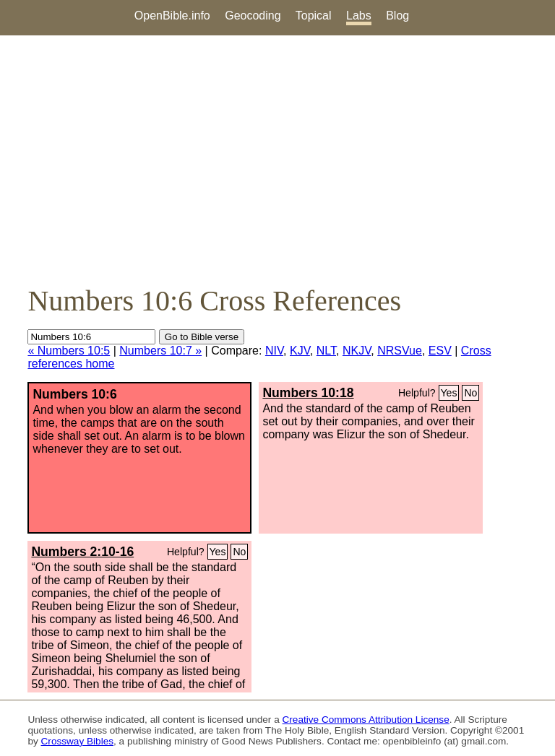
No (470, 393)
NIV (274, 351)
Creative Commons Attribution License (366, 720)
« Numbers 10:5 (69, 351)
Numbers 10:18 (308, 393)
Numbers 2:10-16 (82, 552)
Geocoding (253, 16)
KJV (300, 351)
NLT (326, 351)
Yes (449, 393)
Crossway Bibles (77, 741)
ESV (440, 351)
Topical (314, 16)
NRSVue (400, 351)
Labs (359, 16)
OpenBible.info (172, 16)
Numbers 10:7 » (160, 351)
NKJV (357, 351)
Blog (397, 16)
